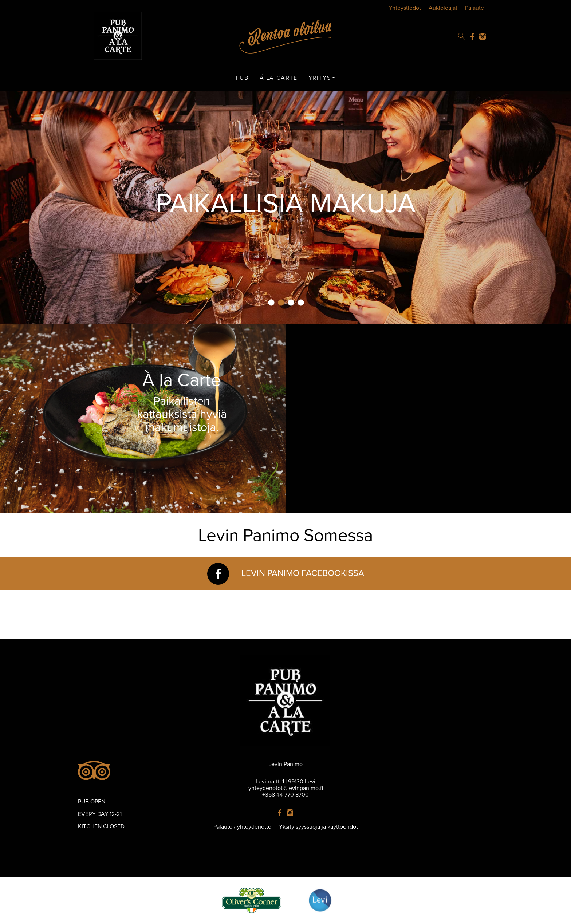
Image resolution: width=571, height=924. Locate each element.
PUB (242, 78)
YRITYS (320, 78)
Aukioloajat (443, 8)
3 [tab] (291, 303)
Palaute (474, 8)
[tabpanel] (285, 207)
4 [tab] (301, 303)
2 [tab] (281, 303)
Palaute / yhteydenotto (242, 827)
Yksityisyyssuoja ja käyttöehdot (318, 827)
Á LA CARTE (279, 78)
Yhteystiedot (405, 8)
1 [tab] (271, 303)
